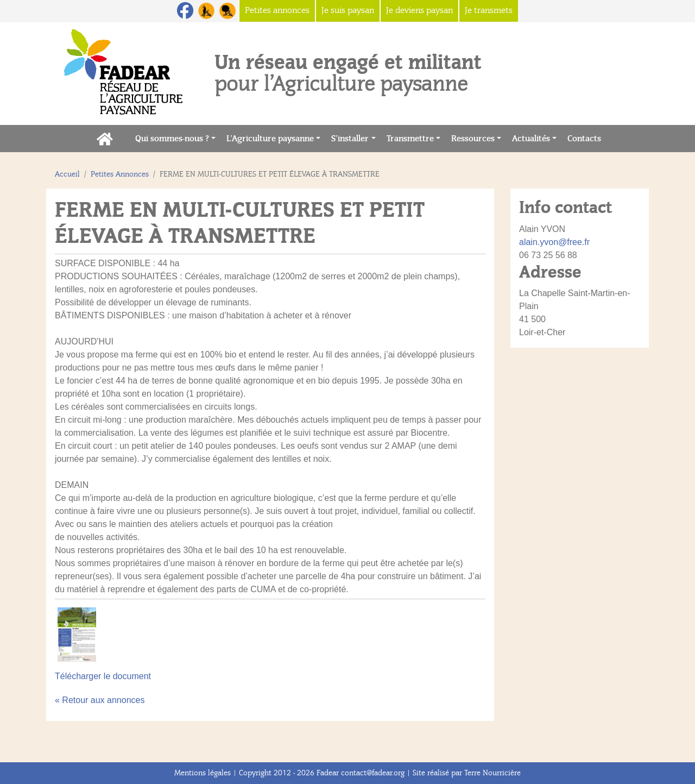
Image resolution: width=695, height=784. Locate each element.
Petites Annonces (120, 174)
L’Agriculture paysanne (270, 139)
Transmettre (410, 139)
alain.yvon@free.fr (554, 242)
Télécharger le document (103, 676)
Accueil (67, 174)
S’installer (350, 139)
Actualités (531, 139)
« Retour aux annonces (100, 700)
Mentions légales (203, 773)
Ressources (473, 139)
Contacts (587, 138)
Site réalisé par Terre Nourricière (467, 773)
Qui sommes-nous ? (172, 139)
